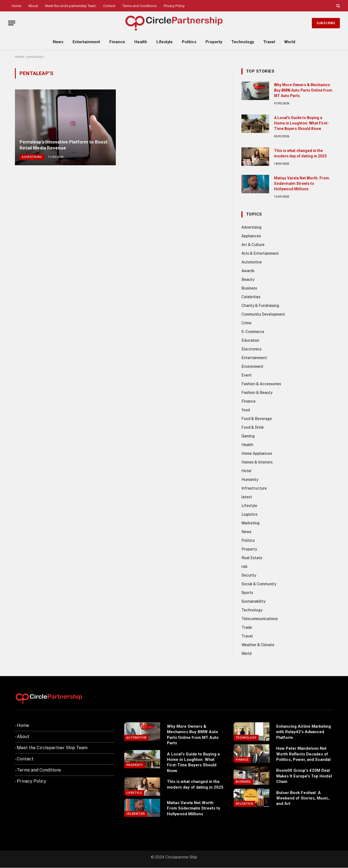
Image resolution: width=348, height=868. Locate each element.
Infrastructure (254, 488)
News (58, 42)
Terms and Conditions (139, 6)
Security (249, 575)
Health (141, 42)
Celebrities (251, 297)
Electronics (251, 349)
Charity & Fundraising (260, 306)
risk (245, 567)
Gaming (248, 436)
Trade (247, 627)
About (33, 6)
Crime (246, 323)
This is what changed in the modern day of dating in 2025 (300, 153)
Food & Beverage (257, 419)
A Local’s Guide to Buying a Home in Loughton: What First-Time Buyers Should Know (302, 123)
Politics (189, 42)
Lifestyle (164, 42)
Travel (269, 42)
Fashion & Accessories (261, 384)
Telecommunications (260, 619)
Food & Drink (253, 427)
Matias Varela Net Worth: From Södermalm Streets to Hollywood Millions (302, 183)
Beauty (248, 279)
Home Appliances (257, 453)
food (246, 410)
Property (214, 42)
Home (16, 6)
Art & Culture (253, 245)
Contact (109, 6)
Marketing (251, 523)
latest (247, 497)
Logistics (249, 514)
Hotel (246, 471)
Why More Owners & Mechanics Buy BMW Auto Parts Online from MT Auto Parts (303, 90)
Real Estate (252, 558)
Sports (247, 593)
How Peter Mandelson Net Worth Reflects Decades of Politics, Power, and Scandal (303, 754)
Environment (252, 366)
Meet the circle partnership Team (71, 6)
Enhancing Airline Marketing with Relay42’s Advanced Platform (304, 732)
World (290, 42)
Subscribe (326, 23)
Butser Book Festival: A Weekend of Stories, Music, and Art (303, 798)
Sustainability (253, 601)
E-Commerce (253, 332)
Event (247, 375)
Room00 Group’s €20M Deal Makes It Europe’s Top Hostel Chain (304, 776)
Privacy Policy (174, 6)
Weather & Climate (258, 645)
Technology (243, 42)
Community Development (263, 314)
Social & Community (259, 584)
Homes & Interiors (257, 462)
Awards (248, 271)
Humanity (250, 480)
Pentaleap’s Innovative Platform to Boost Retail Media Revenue (64, 145)
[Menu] (12, 23)
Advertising (32, 157)
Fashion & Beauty (257, 393)
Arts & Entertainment (260, 253)
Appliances (251, 236)
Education (250, 340)
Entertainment (86, 42)
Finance (117, 42)
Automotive (252, 262)
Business (249, 288)
